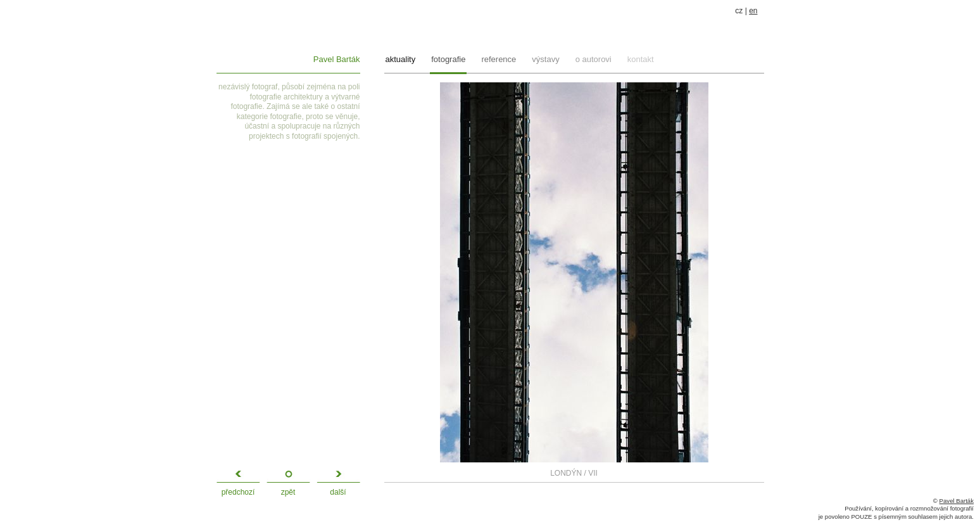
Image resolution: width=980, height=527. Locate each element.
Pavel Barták (337, 59)
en (753, 11)
